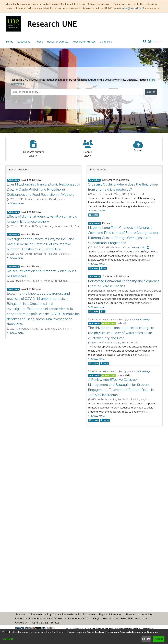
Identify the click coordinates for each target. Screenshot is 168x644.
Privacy (130, 615)
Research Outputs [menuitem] (58, 42)
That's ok (158, 639)
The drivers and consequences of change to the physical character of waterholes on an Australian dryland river (121, 333)
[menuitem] (150, 42)
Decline (146, 639)
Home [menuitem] (10, 42)
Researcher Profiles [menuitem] (84, 42)
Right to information (111, 615)
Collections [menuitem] (24, 42)
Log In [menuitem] (157, 42)
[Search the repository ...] (77, 92)
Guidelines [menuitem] (106, 42)
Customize (8, 639)
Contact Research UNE (66, 615)
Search (151, 92)
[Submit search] (145, 42)
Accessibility (145, 615)
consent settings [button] (141, 319)
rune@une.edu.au (132, 8)
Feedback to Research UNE (32, 615)
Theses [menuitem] (39, 42)
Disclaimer (89, 615)
